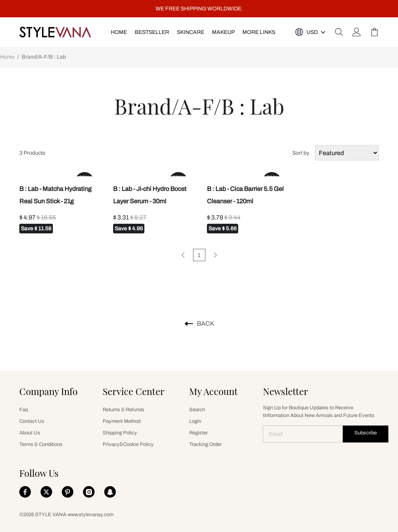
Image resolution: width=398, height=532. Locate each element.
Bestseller (152, 32)
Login (195, 421)
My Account (213, 391)
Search (197, 410)
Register (198, 433)
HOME (119, 32)
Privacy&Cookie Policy (128, 444)
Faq (24, 410)
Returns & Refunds (124, 410)
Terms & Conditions (41, 444)
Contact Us (32, 421)
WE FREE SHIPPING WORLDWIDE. (199, 9)
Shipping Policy (120, 433)
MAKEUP (223, 32)
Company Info (48, 391)
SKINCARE (191, 32)
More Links (259, 32)
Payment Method (122, 421)
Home (7, 57)
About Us (30, 433)
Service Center (134, 391)
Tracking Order (205, 444)
